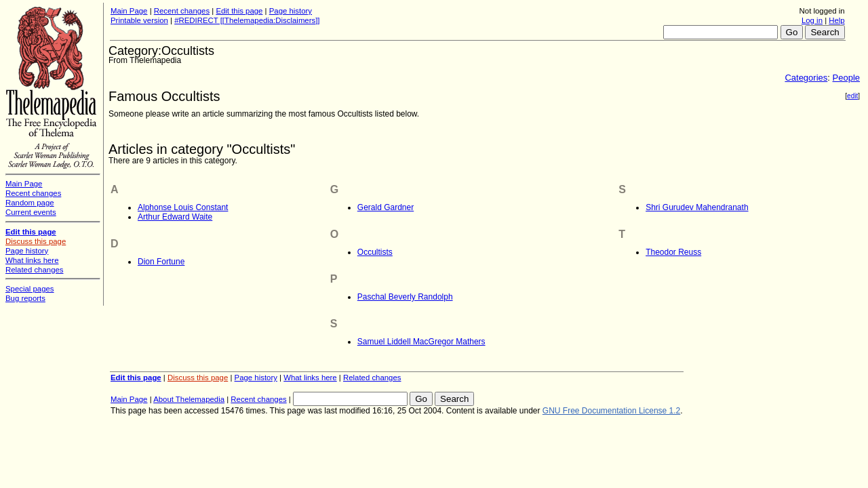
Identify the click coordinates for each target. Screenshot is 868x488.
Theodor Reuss (673, 252)
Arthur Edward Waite (175, 217)
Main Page (129, 11)
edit (852, 96)
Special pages (30, 289)
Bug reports (25, 298)
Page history (291, 11)
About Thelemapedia (189, 399)
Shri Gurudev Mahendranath (697, 207)
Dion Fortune (161, 262)
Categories (806, 78)
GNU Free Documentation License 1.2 (611, 411)
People (846, 78)
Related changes (372, 378)
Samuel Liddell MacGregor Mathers (421, 342)
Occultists (375, 252)
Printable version (139, 20)
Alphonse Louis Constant (183, 207)
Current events (31, 212)
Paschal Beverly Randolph (405, 297)
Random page (30, 203)
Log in (812, 20)
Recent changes (182, 11)
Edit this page (239, 11)
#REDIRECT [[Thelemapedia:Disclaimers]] (247, 20)
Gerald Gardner (386, 207)
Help (836, 20)
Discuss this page (198, 378)
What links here (310, 378)
